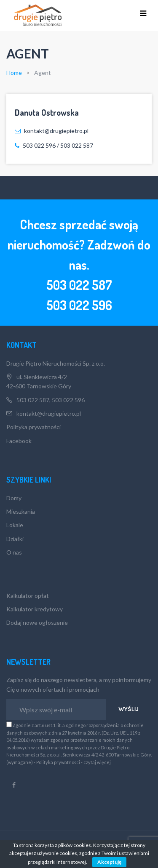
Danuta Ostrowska (47, 112)
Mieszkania (21, 511)
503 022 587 (79, 285)
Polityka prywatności (33, 427)
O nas (14, 552)
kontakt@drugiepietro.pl (49, 413)
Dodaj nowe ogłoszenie (37, 622)
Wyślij (129, 709)
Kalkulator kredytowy (35, 609)
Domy (14, 498)
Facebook (19, 441)
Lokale (15, 525)
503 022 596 (68, 400)
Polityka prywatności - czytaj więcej (74, 762)
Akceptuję (109, 862)
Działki (15, 539)
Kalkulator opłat (28, 596)
